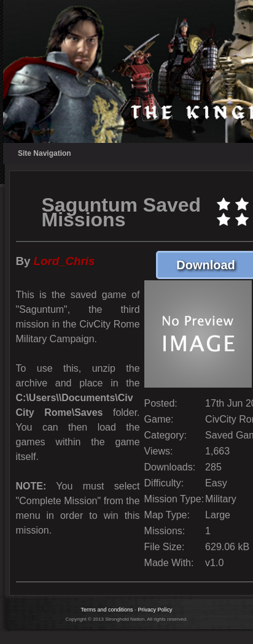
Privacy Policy (155, 610)
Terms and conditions (107, 610)
